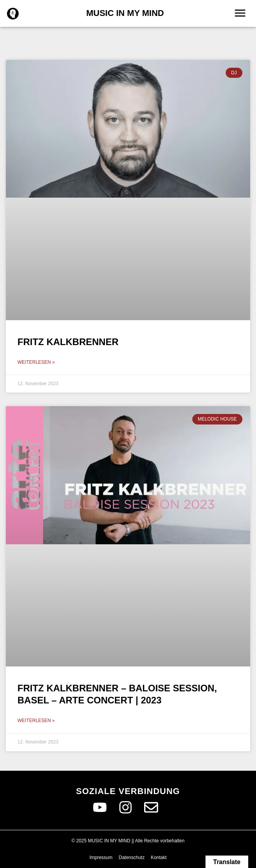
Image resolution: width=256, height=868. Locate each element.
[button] (240, 13)
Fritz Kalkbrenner (68, 342)
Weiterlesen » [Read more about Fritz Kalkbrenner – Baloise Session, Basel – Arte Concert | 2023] (36, 721)
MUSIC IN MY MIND (125, 13)
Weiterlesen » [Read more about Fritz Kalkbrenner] (36, 362)
